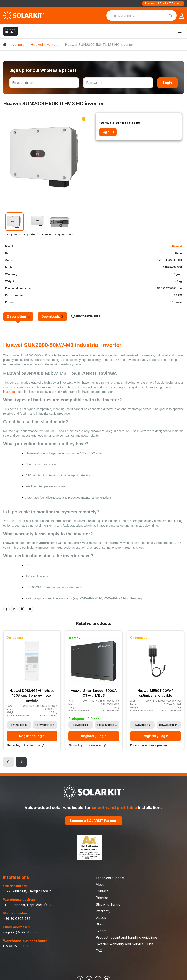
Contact (102, 891)
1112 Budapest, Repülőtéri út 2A (28, 904)
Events (101, 931)
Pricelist (102, 898)
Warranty (103, 911)
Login (167, 83)
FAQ (99, 950)
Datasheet (19, 725)
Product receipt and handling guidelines (127, 937)
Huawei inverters (45, 45)
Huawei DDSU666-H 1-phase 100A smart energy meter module (32, 695)
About (101, 884)
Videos (101, 917)
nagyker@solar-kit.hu (20, 932)
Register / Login (32, 736)
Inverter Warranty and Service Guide (125, 944)
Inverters (17, 45)
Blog (99, 924)
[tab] (18, 316)
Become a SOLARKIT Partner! (163, 3)
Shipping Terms (108, 904)
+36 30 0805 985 (17, 918)
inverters (9, 392)
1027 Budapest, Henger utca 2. (27, 891)
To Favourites (45, 725)
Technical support (110, 878)
